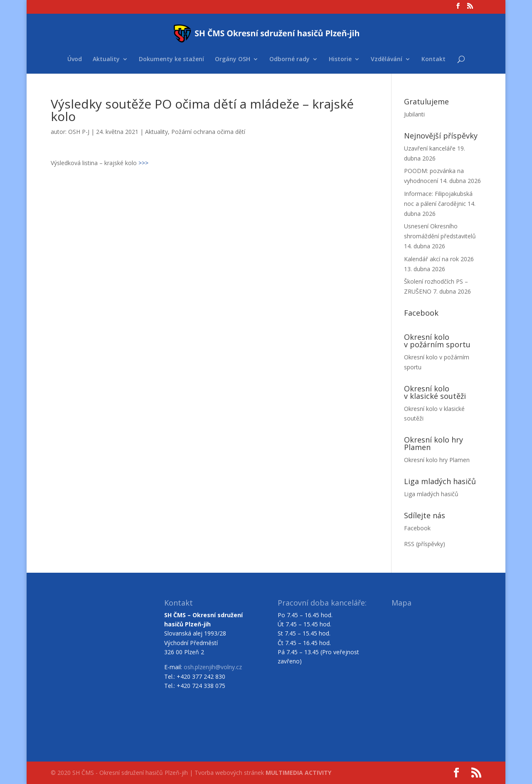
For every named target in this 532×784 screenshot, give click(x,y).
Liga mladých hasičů (431, 494)
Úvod (75, 59)
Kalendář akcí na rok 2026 (439, 259)
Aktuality (106, 59)
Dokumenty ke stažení (171, 59)
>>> (143, 163)
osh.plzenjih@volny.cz (213, 667)
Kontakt (433, 59)
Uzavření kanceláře (430, 148)
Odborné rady (289, 59)
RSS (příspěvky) (425, 544)
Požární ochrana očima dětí (208, 132)
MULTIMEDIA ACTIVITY (298, 773)
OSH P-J (79, 132)
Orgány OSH (233, 59)
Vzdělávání (387, 59)
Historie (340, 59)
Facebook (417, 528)
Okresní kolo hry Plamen (437, 460)
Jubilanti (414, 114)
